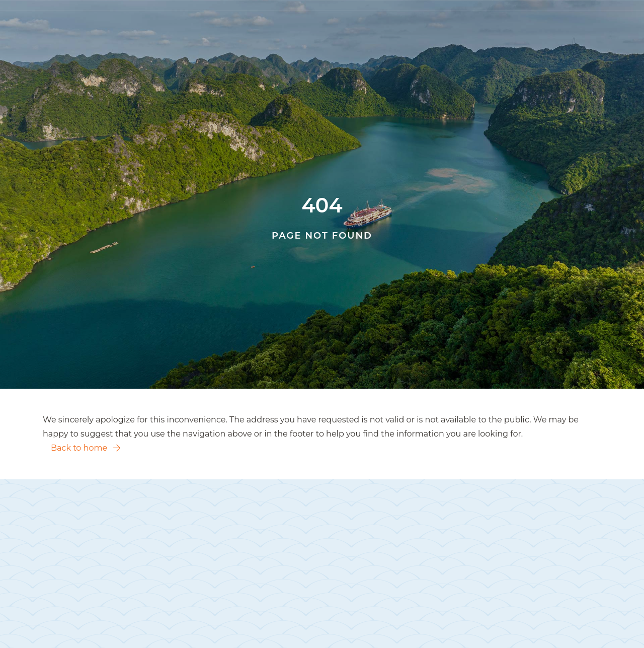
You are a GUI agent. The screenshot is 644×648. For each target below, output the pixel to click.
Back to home (86, 448)
